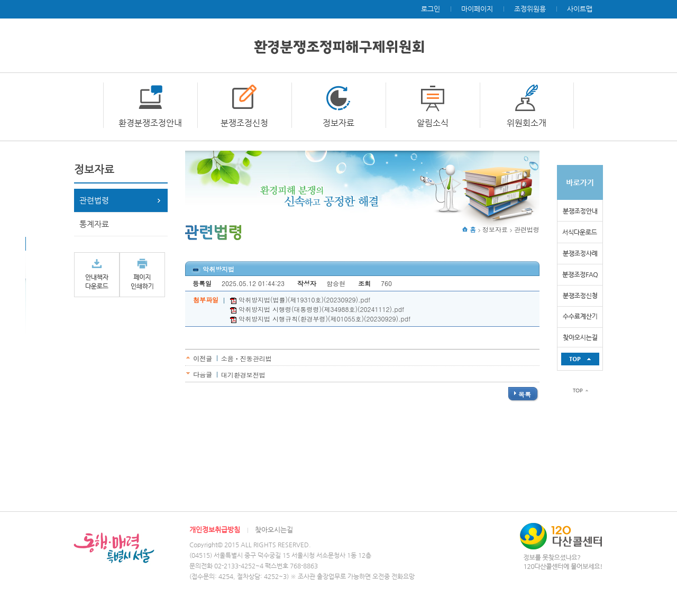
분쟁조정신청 (244, 123)
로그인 (431, 9)
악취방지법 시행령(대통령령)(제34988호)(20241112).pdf (317, 309)
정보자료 (338, 123)
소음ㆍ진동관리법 (246, 358)
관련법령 (94, 200)
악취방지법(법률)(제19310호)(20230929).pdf (300, 300)
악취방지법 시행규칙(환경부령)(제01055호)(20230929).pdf (320, 319)
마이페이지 (477, 9)
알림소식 (433, 123)
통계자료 (94, 224)
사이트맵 (580, 9)
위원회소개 (527, 123)
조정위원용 (530, 9)
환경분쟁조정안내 (150, 123)
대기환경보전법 (243, 375)
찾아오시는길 (274, 530)
